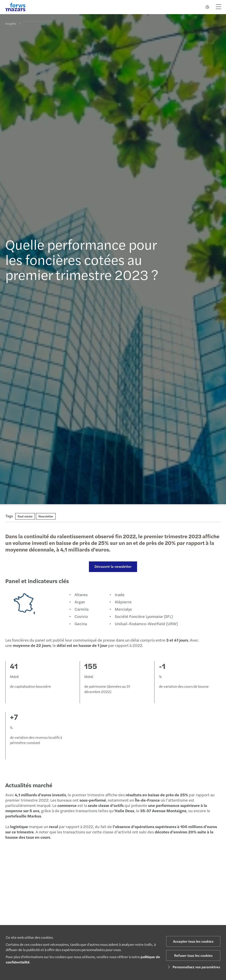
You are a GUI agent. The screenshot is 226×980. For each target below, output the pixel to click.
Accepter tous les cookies (193, 941)
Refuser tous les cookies (193, 955)
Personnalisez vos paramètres (193, 967)
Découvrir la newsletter (113, 566)
